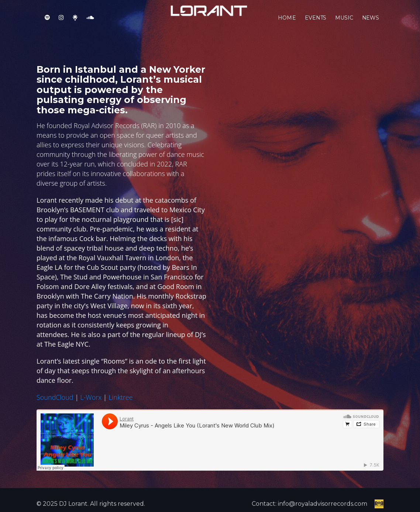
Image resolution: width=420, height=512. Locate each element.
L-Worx (91, 397)
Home (287, 22)
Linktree (121, 397)
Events (316, 22)
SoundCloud (55, 397)
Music (344, 22)
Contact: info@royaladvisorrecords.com (309, 504)
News (371, 22)
